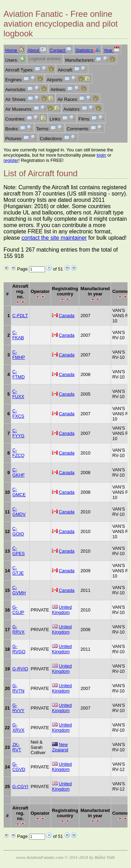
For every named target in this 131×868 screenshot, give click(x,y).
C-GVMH (19, 590)
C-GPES (19, 551)
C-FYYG (18, 433)
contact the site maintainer (54, 238)
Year (111, 50)
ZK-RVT (17, 747)
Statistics (88, 50)
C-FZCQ (18, 453)
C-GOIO (18, 531)
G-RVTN (18, 688)
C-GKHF (19, 472)
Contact (61, 50)
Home (15, 50)
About (37, 50)
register (11, 160)
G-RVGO (19, 649)
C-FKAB (18, 335)
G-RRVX (18, 629)
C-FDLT (20, 316)
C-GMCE (19, 492)
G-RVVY (18, 708)
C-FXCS (18, 414)
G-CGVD (19, 767)
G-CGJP (18, 610)
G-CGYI (20, 787)
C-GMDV (19, 512)
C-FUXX (18, 394)
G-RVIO (20, 669)
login (101, 155)
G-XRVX (18, 727)
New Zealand (60, 747)
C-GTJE (18, 570)
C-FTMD (19, 374)
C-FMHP (19, 355)
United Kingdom (62, 610)
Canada (67, 316)
